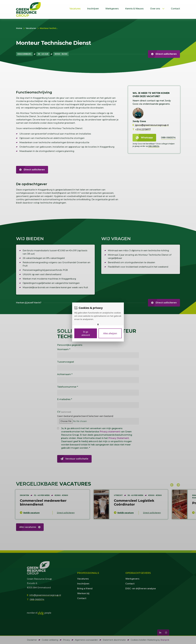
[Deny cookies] (110, 333)
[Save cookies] (86, 333)
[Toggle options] (98, 324)
